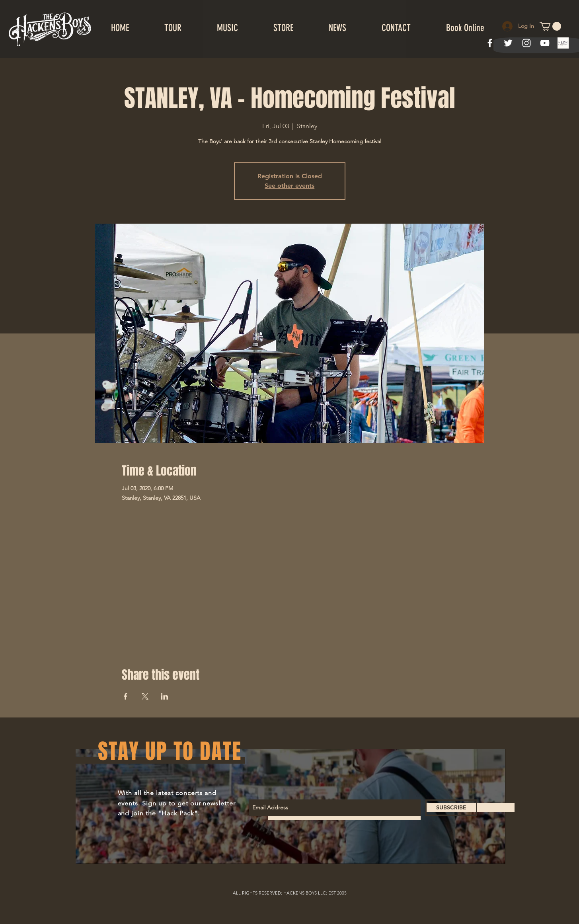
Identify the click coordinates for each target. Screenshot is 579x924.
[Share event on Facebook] (126, 696)
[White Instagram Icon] (526, 43)
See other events (289, 186)
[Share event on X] (145, 696)
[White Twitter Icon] (508, 43)
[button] (550, 26)
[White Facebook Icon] (490, 43)
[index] (563, 43)
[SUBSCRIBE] (451, 808)
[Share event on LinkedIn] (165, 696)
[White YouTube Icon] (545, 43)
